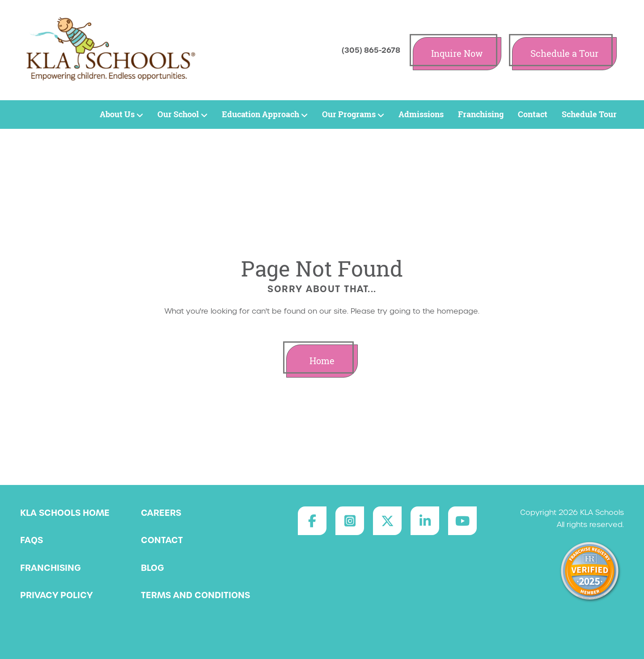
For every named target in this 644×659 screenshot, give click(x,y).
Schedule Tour (589, 114)
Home (322, 361)
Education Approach (265, 114)
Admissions (421, 114)
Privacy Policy (56, 595)
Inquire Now (457, 53)
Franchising (481, 114)
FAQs (32, 540)
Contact (533, 114)
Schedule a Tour (564, 53)
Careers (161, 513)
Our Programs (353, 114)
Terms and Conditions (195, 595)
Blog (153, 568)
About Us (121, 114)
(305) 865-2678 (371, 50)
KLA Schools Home (65, 513)
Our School (182, 114)
